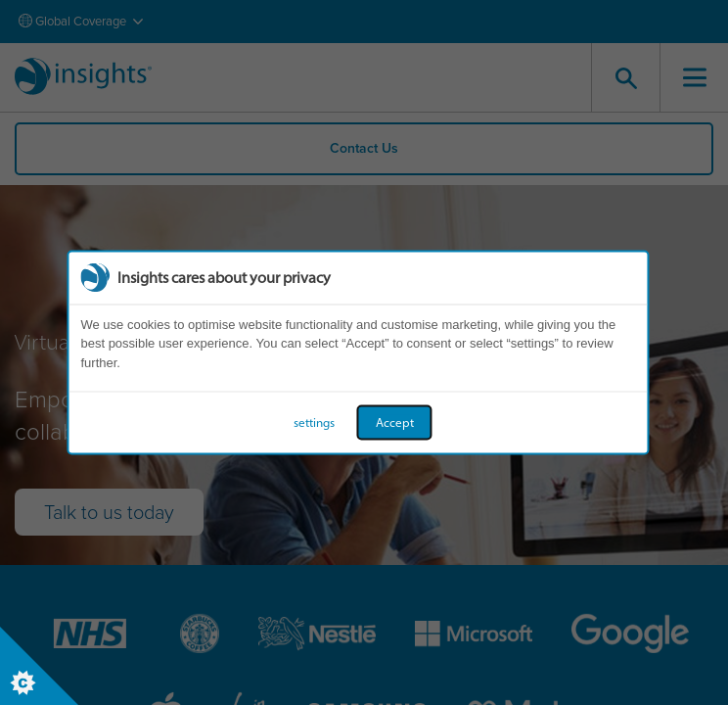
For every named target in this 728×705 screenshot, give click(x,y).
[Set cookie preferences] (39, 666)
